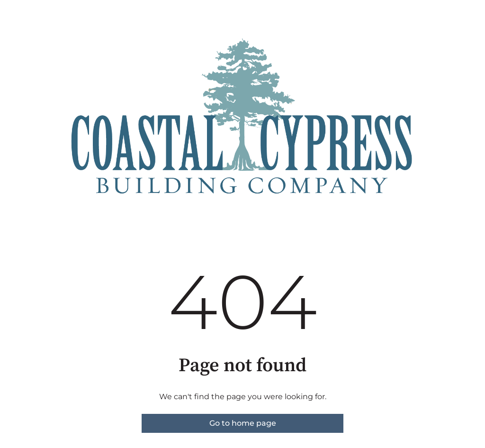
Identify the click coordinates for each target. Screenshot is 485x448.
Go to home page (243, 423)
